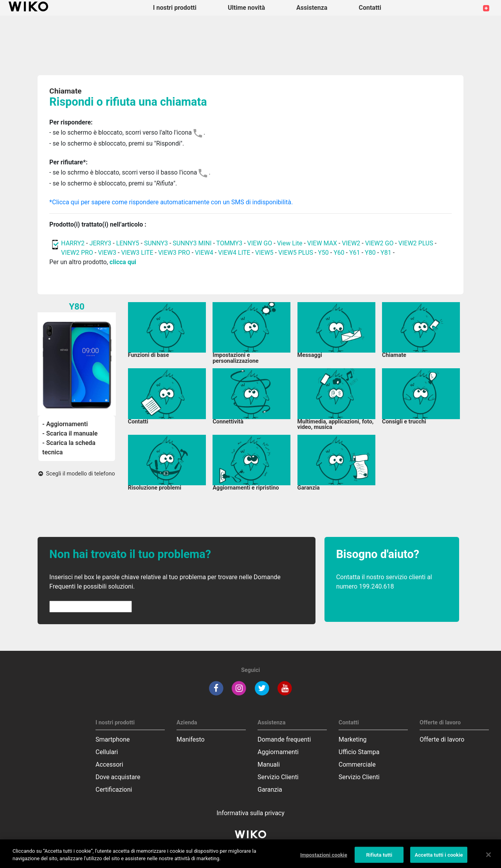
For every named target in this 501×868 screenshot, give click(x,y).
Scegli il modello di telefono (77, 474)
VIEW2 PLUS (416, 243)
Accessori (109, 764)
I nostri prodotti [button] (175, 8)
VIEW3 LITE (137, 253)
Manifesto (191, 739)
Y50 (323, 253)
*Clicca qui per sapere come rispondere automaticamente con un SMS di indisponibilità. (171, 202)
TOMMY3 (230, 243)
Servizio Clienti (278, 777)
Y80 (370, 253)
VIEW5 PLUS (296, 253)
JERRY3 (101, 243)
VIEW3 (107, 253)
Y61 (355, 253)
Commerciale (357, 764)
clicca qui (123, 262)
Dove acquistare (118, 777)
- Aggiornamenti (65, 424)
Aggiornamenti (278, 752)
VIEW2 (351, 243)
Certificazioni (114, 790)
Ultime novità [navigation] (246, 8)
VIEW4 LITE (234, 253)
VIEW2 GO (379, 243)
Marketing (352, 739)
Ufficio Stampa (359, 752)
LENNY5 (128, 243)
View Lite (290, 243)
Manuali (269, 764)
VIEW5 (265, 253)
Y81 (386, 253)
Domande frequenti (284, 739)
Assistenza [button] (312, 8)
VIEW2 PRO (77, 253)
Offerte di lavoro (442, 739)
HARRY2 (73, 243)
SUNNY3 (156, 243)
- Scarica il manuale (70, 433)
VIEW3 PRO (174, 253)
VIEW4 (204, 253)
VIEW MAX (322, 243)
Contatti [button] (370, 8)
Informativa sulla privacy (250, 813)
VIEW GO (260, 243)
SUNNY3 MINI (192, 243)
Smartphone (113, 739)
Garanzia (270, 790)
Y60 (339, 253)
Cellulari (107, 752)
